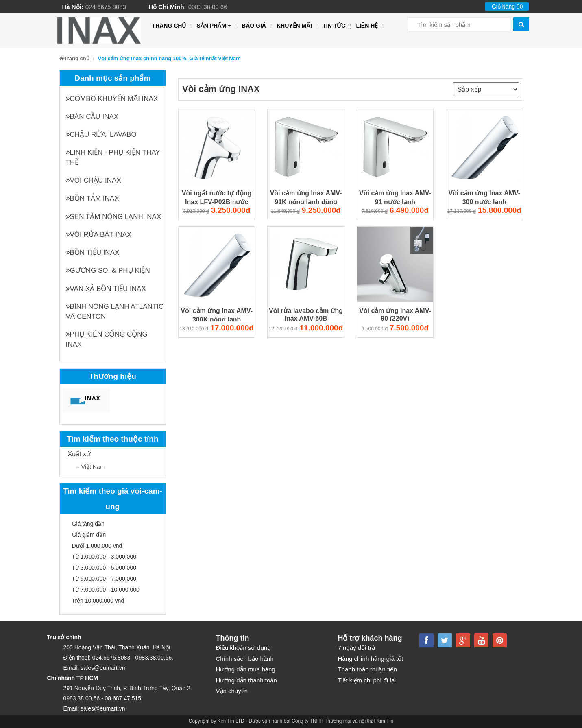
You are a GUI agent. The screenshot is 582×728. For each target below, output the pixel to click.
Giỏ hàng (507, 7)
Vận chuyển (232, 691)
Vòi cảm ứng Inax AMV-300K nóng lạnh (217, 315)
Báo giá (254, 26)
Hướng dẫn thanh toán (246, 680)
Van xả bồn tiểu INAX (106, 289)
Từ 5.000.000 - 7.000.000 (104, 579)
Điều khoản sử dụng (243, 648)
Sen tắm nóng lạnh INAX (114, 217)
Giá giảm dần (89, 535)
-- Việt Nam (90, 467)
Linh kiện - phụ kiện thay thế (113, 157)
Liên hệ (367, 26)
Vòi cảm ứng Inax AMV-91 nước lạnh (395, 197)
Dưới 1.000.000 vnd (97, 546)
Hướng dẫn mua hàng (246, 669)
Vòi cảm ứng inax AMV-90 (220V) (395, 315)
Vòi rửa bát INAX (99, 235)
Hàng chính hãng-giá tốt (371, 659)
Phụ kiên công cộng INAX (107, 339)
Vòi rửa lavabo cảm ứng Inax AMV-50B (306, 315)
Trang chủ (169, 26)
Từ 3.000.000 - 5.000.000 (104, 568)
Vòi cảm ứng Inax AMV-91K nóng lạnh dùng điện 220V (306, 197)
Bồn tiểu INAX (93, 253)
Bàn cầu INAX (92, 117)
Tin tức (334, 26)
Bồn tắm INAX (93, 198)
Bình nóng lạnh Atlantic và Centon (115, 312)
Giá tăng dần (88, 524)
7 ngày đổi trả (356, 648)
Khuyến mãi (294, 26)
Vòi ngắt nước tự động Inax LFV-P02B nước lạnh (217, 197)
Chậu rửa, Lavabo (101, 134)
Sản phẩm (214, 26)
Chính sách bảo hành (245, 659)
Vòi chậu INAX (94, 180)
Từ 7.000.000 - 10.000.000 (106, 590)
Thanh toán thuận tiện (367, 669)
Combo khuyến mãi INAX (112, 99)
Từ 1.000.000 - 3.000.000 (104, 557)
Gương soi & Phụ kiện (108, 270)
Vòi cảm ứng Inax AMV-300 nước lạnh (484, 197)
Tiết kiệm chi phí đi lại (367, 680)
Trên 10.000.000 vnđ (98, 601)
